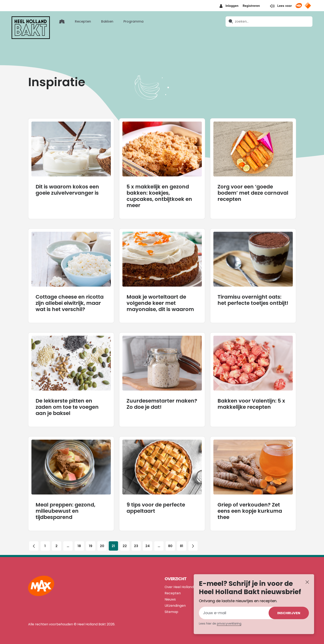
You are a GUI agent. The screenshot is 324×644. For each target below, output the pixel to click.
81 (182, 540)
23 (136, 540)
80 (170, 540)
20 (102, 540)
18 (79, 540)
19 (91, 540)
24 (147, 540)
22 (125, 540)
